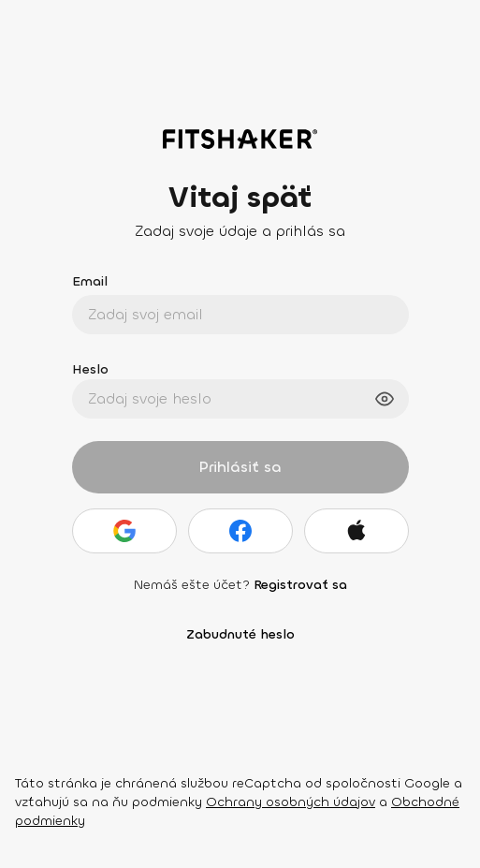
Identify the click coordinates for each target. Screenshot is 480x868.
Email (90, 281)
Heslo (90, 369)
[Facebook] (240, 531)
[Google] (124, 531)
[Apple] (356, 531)
